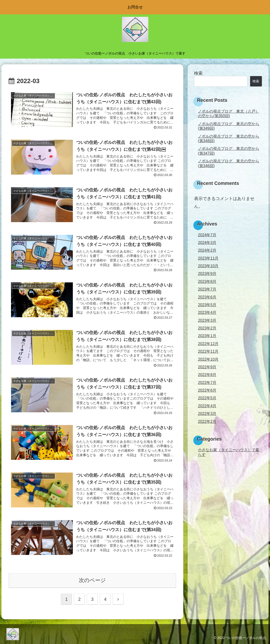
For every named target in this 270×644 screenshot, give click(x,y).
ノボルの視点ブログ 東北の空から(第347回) (229, 151)
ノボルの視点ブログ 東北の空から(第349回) (229, 126)
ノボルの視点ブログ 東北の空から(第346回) (229, 163)
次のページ (92, 580)
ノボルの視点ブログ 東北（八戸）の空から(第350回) (229, 113)
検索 (198, 73)
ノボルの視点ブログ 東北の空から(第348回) (229, 138)
